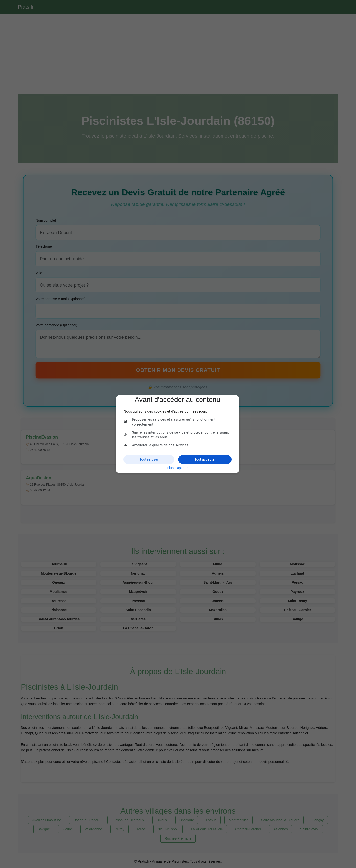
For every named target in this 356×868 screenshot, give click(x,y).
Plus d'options (178, 468)
